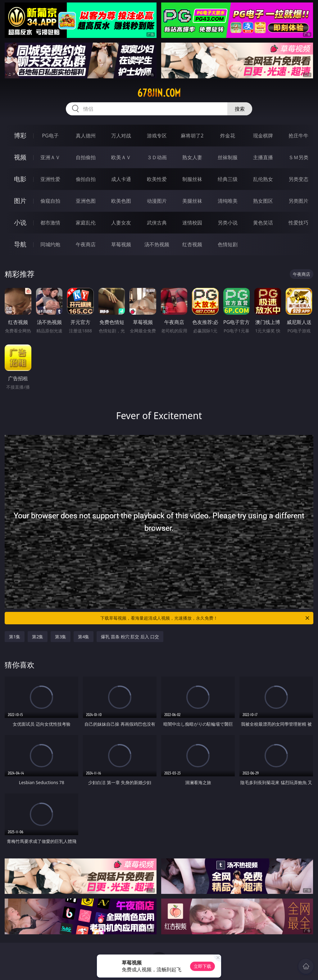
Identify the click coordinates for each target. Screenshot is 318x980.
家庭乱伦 (86, 223)
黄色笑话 (263, 223)
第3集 (61, 637)
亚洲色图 (86, 201)
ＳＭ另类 (298, 157)
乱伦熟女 (263, 179)
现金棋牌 (263, 136)
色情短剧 (228, 244)
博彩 (20, 135)
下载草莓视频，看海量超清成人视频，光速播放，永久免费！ (205, 618)
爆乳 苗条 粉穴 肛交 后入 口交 (130, 637)
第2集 (38, 637)
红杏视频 (192, 244)
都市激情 (50, 223)
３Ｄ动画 (157, 157)
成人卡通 (121, 179)
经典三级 (228, 179)
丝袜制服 (228, 157)
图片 (20, 201)
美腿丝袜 (192, 201)
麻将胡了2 (192, 136)
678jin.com (159, 93)
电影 (20, 179)
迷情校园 (192, 223)
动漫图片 (157, 201)
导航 (20, 244)
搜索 (240, 109)
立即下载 (202, 966)
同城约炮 (50, 244)
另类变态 (298, 179)
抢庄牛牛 (298, 136)
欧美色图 (121, 201)
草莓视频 (121, 244)
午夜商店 (86, 244)
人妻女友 (121, 223)
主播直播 (263, 157)
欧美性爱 (157, 179)
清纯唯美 (228, 201)
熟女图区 (263, 201)
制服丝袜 (192, 179)
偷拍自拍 (86, 179)
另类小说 (228, 223)
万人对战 (121, 136)
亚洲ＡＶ (50, 157)
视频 (20, 157)
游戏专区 (157, 136)
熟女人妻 (192, 157)
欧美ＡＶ (121, 157)
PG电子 (50, 136)
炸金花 (228, 136)
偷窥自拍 (50, 201)
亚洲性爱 (50, 179)
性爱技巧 (298, 223)
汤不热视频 (157, 244)
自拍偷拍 (86, 157)
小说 (20, 222)
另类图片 (298, 201)
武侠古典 (157, 223)
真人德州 (86, 136)
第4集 (84, 637)
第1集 (15, 637)
